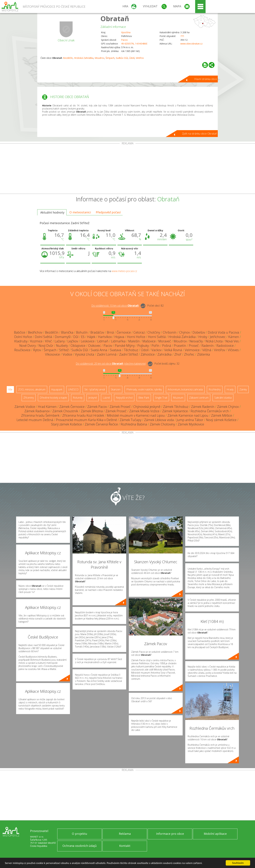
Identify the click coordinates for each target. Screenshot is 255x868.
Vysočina (126, 32)
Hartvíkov (105, 337)
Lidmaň (103, 341)
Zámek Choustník (65, 411)
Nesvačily (196, 341)
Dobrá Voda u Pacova (223, 332)
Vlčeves (233, 350)
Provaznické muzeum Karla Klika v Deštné (86, 420)
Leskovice (88, 341)
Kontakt (125, 846)
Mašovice (149, 341)
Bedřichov (35, 332)
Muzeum (178, 398)
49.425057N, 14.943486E (134, 44)
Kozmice (36, 341)
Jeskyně (93, 398)
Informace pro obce (170, 834)
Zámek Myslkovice (191, 424)
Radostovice (225, 346)
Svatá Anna (99, 350)
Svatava (116, 350)
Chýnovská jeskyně (147, 407)
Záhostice (148, 354)
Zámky (243, 389)
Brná (110, 332)
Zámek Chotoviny (162, 424)
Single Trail (161, 398)
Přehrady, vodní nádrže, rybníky (144, 389)
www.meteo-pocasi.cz (124, 271)
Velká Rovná (173, 350)
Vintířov (140, 58)
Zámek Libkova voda (159, 420)
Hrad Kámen (47, 407)
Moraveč (165, 341)
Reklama (125, 834)
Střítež (64, 350)
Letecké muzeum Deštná (35, 420)
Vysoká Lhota (85, 354)
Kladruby (21, 341)
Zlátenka (204, 354)
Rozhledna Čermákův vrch (210, 411)
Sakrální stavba (223, 398)
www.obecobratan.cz (191, 44)
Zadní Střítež (129, 354)
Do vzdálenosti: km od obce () (111, 364)
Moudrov (99, 58)
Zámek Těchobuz (176, 407)
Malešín (134, 341)
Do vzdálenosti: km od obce (115, 306)
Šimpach (110, 58)
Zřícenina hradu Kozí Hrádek (83, 415)
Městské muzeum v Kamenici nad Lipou (136, 415)
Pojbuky (143, 346)
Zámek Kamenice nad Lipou (188, 415)
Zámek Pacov (97, 407)
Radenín (208, 346)
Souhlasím (238, 863)
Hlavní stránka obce (206, 79)
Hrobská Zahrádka (84, 58)
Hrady (230, 389)
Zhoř (178, 354)
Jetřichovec (218, 337)
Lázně (106, 398)
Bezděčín (68, 58)
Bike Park (144, 398)
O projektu (80, 834)
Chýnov (185, 332)
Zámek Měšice (222, 415)
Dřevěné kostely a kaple (53, 398)
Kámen (234, 337)
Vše (10, 389)
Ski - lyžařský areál (95, 389)
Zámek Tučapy (131, 420)
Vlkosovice (52, 354)
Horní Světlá (157, 337)
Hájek (91, 337)
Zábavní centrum (199, 398)
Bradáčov (97, 332)
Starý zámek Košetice (67, 424)
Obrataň (115, 18)
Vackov (156, 350)
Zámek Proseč (120, 407)
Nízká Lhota (214, 341)
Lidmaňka (118, 341)
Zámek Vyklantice (175, 411)
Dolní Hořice (23, 337)
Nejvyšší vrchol (124, 398)
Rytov (37, 350)
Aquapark (57, 389)
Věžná (207, 350)
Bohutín (82, 332)
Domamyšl (63, 337)
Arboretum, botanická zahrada (185, 389)
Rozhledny (215, 389)
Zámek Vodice (25, 407)
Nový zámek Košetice (221, 420)
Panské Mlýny (125, 346)
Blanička (67, 332)
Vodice (67, 354)
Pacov (124, 40)
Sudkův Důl (122, 58)
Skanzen (116, 389)
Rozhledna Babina (134, 424)
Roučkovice (22, 350)
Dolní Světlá (43, 337)
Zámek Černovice (72, 407)
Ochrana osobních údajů (80, 846)
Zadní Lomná (107, 354)
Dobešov (199, 332)
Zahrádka (164, 354)
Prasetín (180, 346)
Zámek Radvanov (37, 411)
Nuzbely (62, 346)
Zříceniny (29, 398)
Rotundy (78, 398)
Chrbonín (170, 332)
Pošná (167, 346)
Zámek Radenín (203, 407)
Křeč (49, 341)
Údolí (132, 58)
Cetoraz (139, 332)
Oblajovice (78, 346)
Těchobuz (131, 350)
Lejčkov (73, 341)
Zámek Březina (92, 411)
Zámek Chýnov (228, 407)
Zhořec (189, 354)
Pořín (155, 346)
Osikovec (94, 346)
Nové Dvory (28, 346)
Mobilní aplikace (215, 834)
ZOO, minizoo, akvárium (32, 389)
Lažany (60, 341)
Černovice (124, 332)
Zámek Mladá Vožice (144, 411)
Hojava (119, 337)
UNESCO (73, 389)
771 (182, 36)
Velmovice (192, 350)
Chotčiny (154, 332)
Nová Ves (232, 341)
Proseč (194, 346)
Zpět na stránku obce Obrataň (199, 134)
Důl (76, 337)
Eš (83, 337)
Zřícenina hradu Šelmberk (40, 415)
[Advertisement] (127, 169)
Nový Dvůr (46, 346)
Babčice (20, 332)
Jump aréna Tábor (190, 420)
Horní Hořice (136, 337)
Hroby (203, 337)
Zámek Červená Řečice (101, 424)
